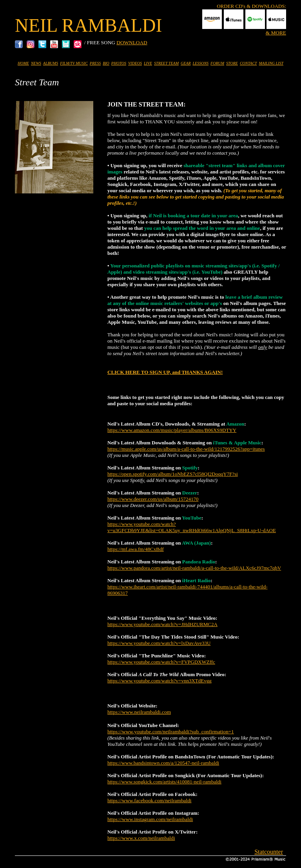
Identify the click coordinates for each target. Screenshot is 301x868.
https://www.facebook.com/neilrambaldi (150, 800)
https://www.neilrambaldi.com (139, 712)
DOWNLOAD (132, 42)
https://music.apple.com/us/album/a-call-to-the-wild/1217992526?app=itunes (186, 449)
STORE (232, 63)
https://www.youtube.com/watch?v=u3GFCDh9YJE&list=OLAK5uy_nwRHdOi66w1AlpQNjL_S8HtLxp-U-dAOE (192, 527)
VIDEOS (135, 63)
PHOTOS (119, 63)
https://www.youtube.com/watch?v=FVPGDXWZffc (161, 662)
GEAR (186, 63)
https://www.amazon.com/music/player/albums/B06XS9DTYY (172, 430)
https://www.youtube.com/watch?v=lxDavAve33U (159, 643)
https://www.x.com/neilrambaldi (141, 838)
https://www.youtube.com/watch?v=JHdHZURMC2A (162, 624)
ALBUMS (51, 63)
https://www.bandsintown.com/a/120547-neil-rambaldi (163, 763)
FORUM (217, 63)
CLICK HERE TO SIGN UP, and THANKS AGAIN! (165, 372)
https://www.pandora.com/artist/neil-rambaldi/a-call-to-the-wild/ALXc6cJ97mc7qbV (194, 568)
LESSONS (201, 63)
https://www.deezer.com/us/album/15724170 (153, 499)
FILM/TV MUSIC (74, 63)
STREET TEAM (166, 63)
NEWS (36, 63)
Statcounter (269, 852)
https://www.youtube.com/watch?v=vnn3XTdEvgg (160, 681)
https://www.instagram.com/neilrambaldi (150, 819)
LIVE (148, 63)
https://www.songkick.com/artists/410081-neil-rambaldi (164, 782)
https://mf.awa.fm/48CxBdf (136, 549)
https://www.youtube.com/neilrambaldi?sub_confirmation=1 (171, 732)
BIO (106, 63)
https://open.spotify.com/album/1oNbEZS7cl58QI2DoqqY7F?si (173, 474)
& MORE (276, 33)
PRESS (95, 63)
